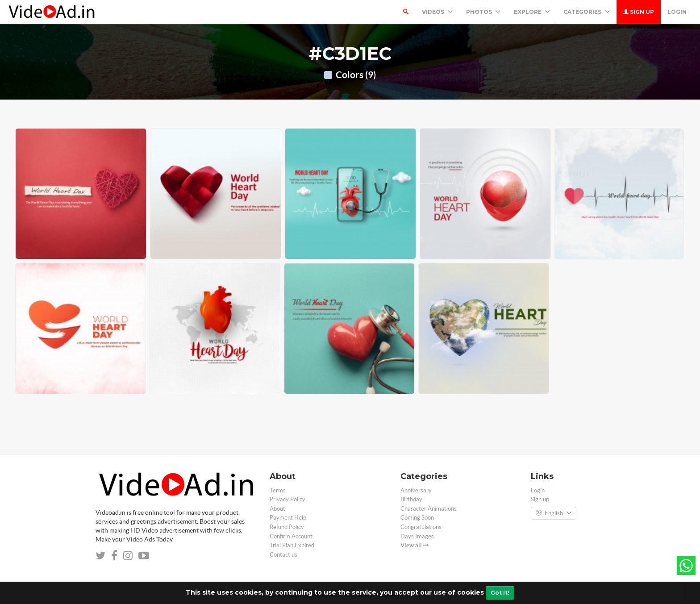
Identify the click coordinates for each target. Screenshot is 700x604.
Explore (532, 12)
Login (677, 12)
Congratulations (421, 527)
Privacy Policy (287, 499)
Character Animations (429, 509)
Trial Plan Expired (292, 545)
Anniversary (416, 490)
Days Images (417, 536)
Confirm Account (291, 536)
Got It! (500, 593)
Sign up (639, 12)
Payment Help (288, 518)
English (554, 513)
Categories (587, 12)
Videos (437, 12)
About (277, 509)
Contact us (283, 555)
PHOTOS (483, 12)
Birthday (411, 499)
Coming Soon (417, 518)
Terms (278, 490)
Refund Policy (287, 527)
